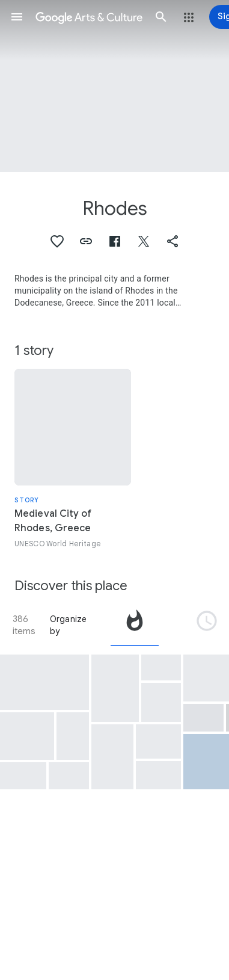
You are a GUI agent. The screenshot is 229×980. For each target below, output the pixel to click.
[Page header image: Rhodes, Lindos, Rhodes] (114, 86)
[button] (17, 17)
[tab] (135, 625)
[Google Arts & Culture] (89, 17)
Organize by (69, 625)
